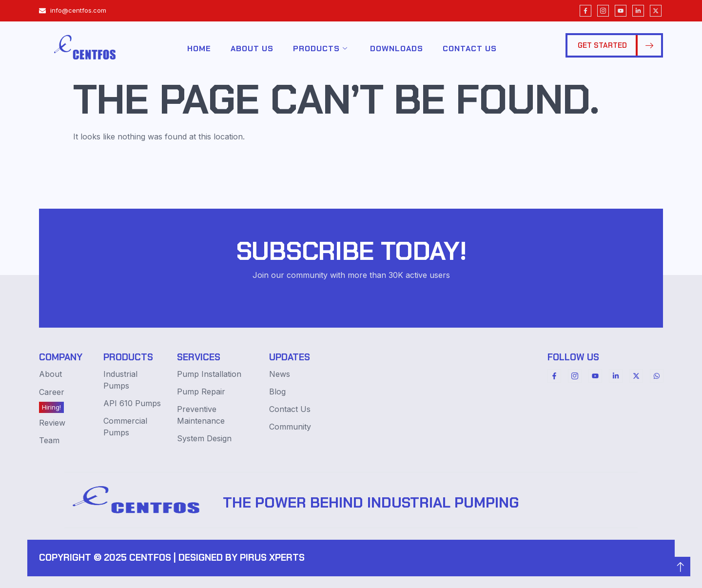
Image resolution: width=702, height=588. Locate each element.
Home (199, 49)
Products (320, 49)
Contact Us (470, 49)
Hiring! (51, 407)
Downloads (397, 49)
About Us (252, 49)
